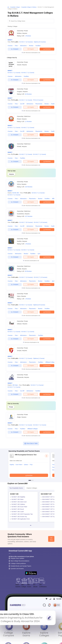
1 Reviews (28, 36)
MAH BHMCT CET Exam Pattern (52, 504)
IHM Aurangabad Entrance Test (26, 455)
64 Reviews (28, 94)
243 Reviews (29, 187)
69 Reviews (28, 271)
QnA (39, 254)
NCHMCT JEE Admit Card (19, 502)
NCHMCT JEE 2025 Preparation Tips (22, 514)
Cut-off (22, 104)
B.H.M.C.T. (26, 42)
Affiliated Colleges (51, 362)
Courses (10, 46)
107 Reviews (29, 216)
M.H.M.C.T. (40, 425)
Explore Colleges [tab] (32, 488)
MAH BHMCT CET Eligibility (50, 514)
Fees (16, 46)
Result (54, 467)
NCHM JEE (16, 193)
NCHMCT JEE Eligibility (18, 497)
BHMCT (10, 40)
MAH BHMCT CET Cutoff (49, 509)
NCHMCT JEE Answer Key (19, 517)
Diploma (40, 42)
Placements (39, 104)
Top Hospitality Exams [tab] (16, 488)
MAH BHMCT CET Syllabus (50, 502)
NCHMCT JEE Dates (18, 499)
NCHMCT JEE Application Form (21, 519)
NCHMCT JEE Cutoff (18, 512)
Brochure (47, 49)
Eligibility (12, 465)
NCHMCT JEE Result (18, 509)
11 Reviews (28, 122)
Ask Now (51, 539)
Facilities (38, 46)
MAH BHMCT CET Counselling (51, 497)
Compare (15, 49)
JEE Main (15, 385)
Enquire (31, 49)
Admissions (23, 46)
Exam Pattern (19, 465)
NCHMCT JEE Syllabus (18, 504)
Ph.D (38, 100)
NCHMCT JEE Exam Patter (19, 507)
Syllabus (26, 465)
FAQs (31, 465)
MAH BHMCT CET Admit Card (51, 499)
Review (31, 46)
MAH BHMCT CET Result (50, 507)
